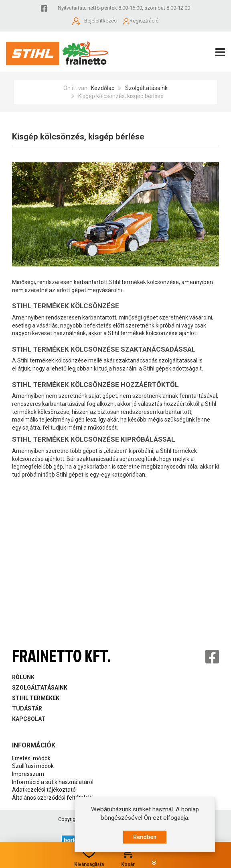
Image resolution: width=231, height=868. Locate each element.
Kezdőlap (103, 88)
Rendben (145, 837)
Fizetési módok (31, 758)
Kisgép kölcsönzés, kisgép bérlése (78, 137)
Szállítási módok (33, 766)
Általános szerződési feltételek (52, 798)
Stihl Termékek (36, 698)
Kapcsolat (29, 719)
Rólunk (23, 677)
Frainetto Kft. (61, 656)
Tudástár (27, 708)
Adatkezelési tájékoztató (44, 790)
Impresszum (28, 774)
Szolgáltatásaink (146, 88)
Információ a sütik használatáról (53, 782)
